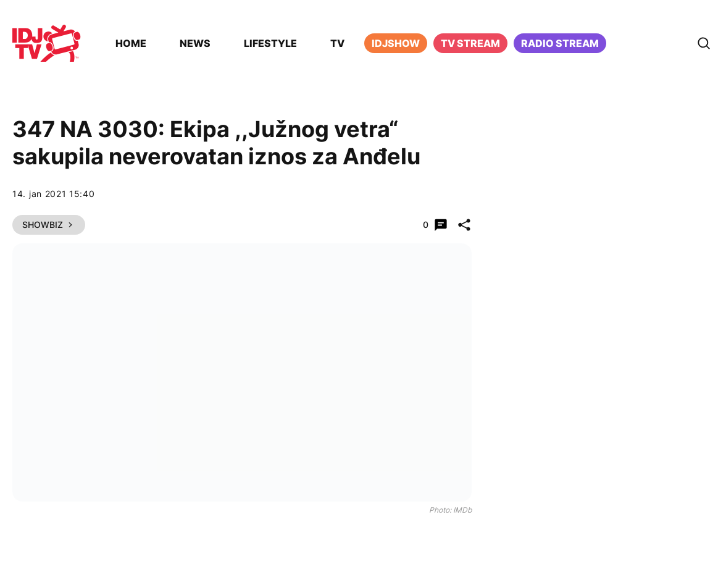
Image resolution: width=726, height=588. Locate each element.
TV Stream (470, 43)
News (195, 43)
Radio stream (560, 43)
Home (131, 43)
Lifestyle (270, 43)
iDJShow (396, 43)
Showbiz (49, 225)
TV (337, 43)
